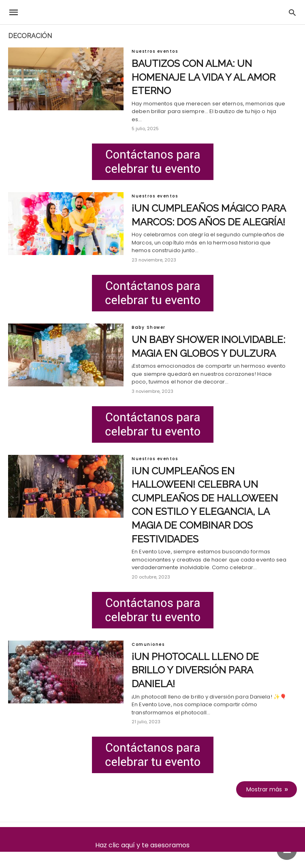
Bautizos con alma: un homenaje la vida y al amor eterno (204, 77)
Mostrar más (264, 789)
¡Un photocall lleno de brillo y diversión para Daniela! (195, 670)
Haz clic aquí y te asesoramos (152, 845)
